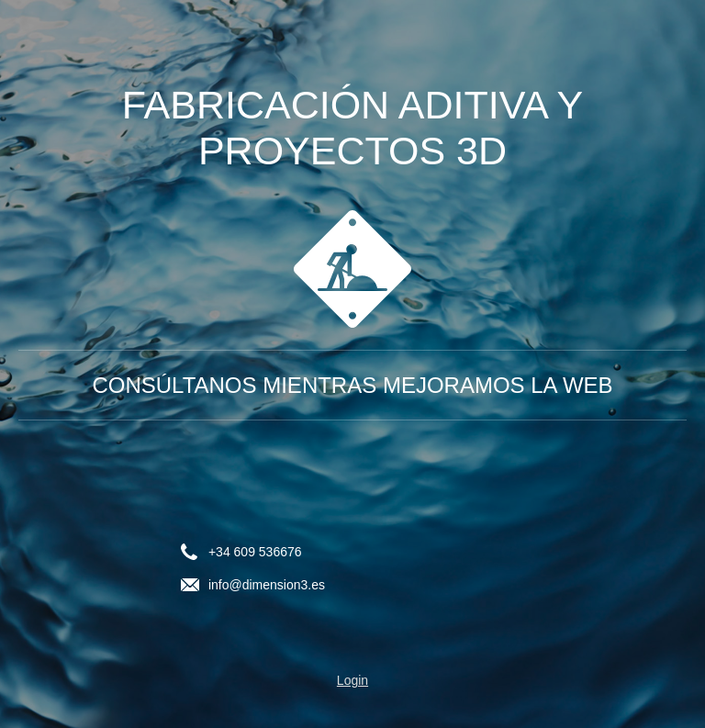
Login (352, 680)
